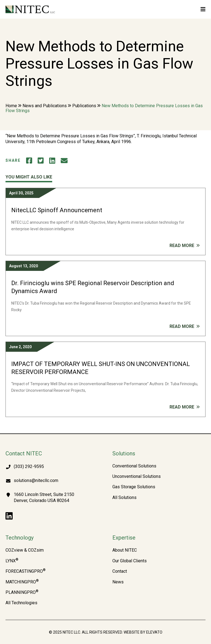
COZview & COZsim (25, 550)
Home (11, 106)
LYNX (12, 561)
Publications (84, 106)
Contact (120, 571)
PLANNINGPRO (22, 592)
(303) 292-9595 (29, 466)
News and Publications (45, 106)
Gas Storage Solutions (134, 487)
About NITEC (125, 550)
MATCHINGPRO (22, 582)
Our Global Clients (130, 561)
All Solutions (124, 498)
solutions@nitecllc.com (36, 480)
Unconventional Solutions (137, 476)
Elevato (154, 632)
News (118, 582)
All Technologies (21, 603)
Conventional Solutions (134, 466)
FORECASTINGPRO (26, 571)
